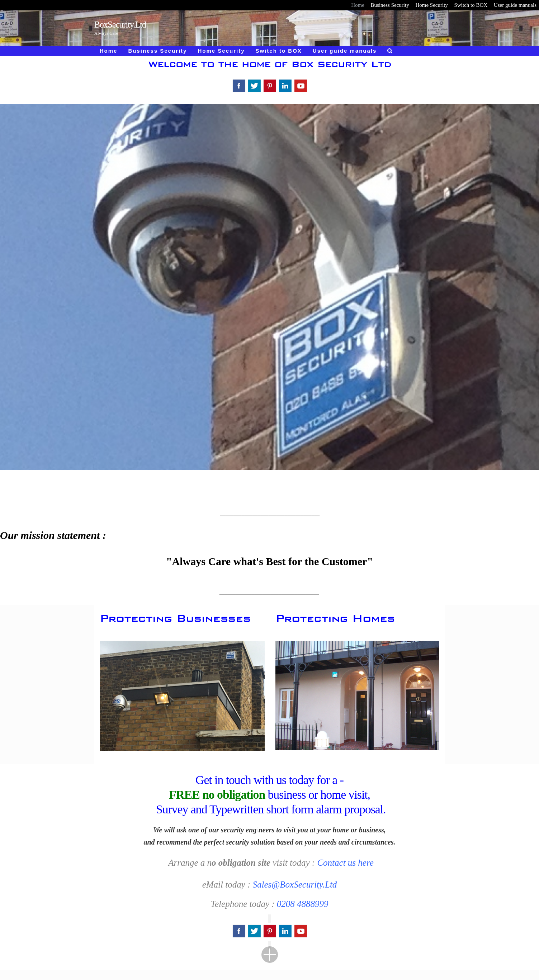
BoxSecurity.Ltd (120, 25)
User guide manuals (515, 5)
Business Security (390, 5)
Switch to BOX (471, 5)
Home (358, 5)
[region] (269, 303)
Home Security (431, 5)
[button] (358, 695)
